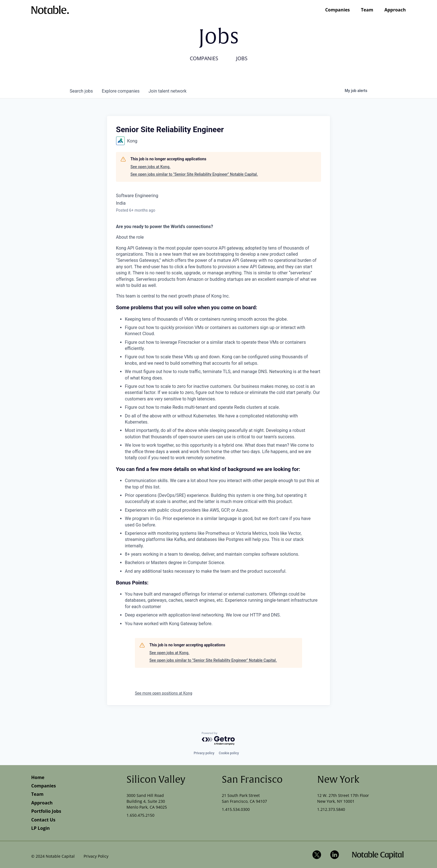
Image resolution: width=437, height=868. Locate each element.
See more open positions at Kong (164, 693)
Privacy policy (204, 753)
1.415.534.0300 (236, 809)
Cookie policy (229, 753)
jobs (81, 91)
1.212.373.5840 (331, 809)
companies (121, 91)
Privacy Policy (96, 856)
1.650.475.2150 (140, 815)
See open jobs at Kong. (150, 167)
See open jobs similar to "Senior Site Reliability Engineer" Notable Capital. (194, 174)
